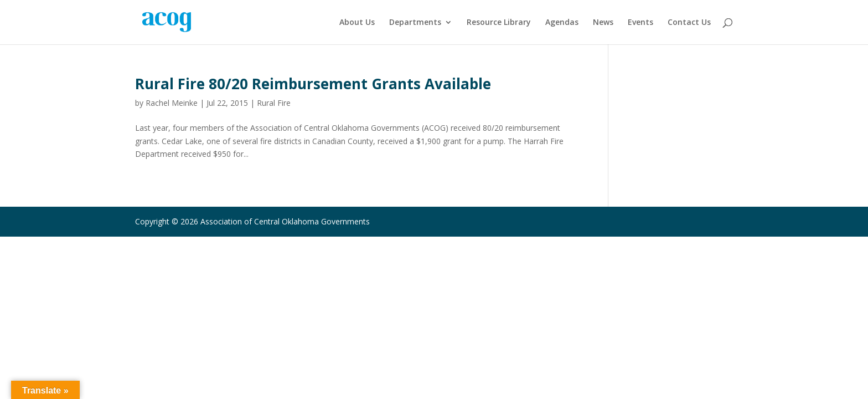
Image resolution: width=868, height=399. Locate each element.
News (603, 23)
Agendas (562, 23)
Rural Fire (274, 103)
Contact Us (689, 23)
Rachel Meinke (172, 103)
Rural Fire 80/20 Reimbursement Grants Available (313, 84)
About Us (357, 23)
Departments (415, 23)
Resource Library (499, 23)
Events (640, 23)
